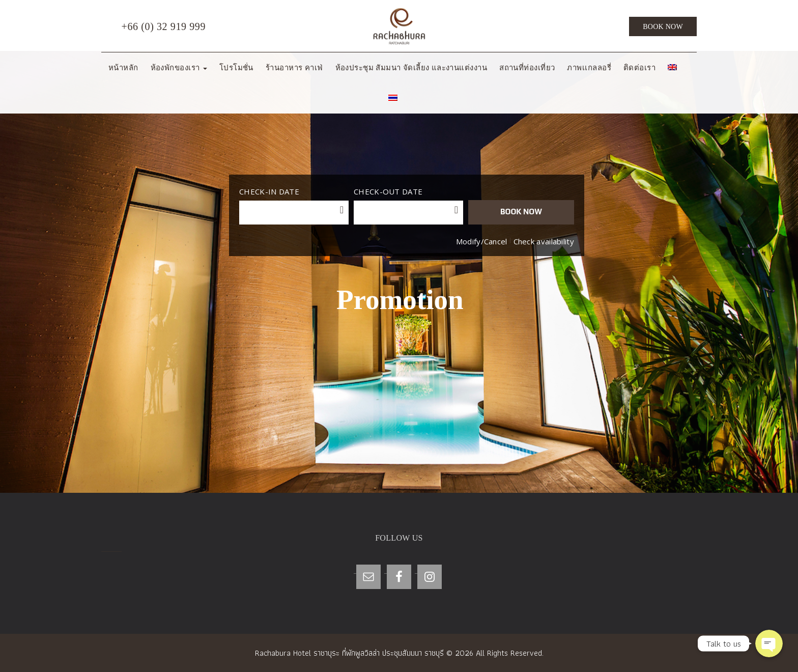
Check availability (544, 241)
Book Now (663, 27)
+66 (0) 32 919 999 (153, 27)
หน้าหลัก (123, 68)
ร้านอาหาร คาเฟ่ (294, 68)
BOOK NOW (521, 212)
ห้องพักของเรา (179, 68)
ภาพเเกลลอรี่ (589, 68)
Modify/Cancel (482, 241)
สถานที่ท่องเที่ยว (527, 68)
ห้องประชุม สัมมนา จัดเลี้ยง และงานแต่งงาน (411, 68)
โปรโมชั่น (236, 68)
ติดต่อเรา (639, 68)
